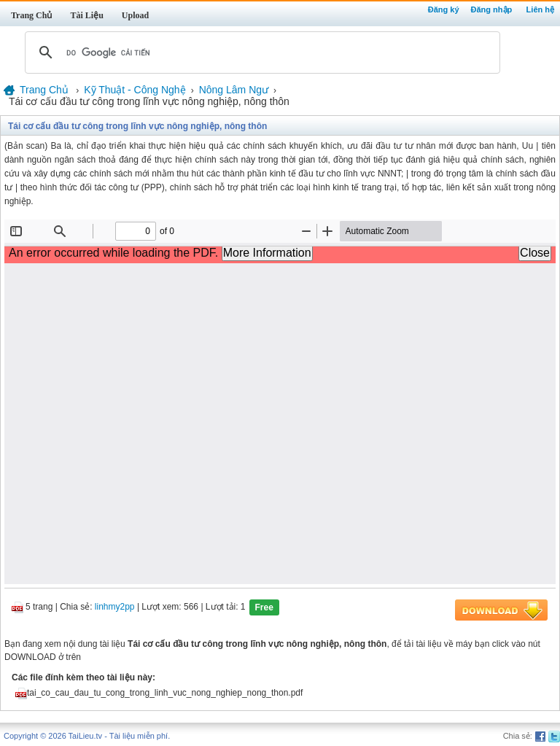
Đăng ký (444, 9)
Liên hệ (540, 9)
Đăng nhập (492, 9)
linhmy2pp (115, 607)
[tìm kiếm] (260, 53)
